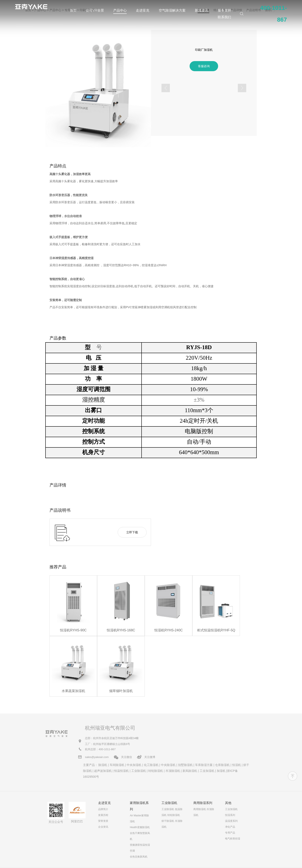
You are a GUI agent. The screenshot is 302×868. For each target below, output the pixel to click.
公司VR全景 (95, 10)
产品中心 (120, 10)
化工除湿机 (151, 765)
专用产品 (230, 833)
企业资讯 (103, 827)
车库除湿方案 (204, 765)
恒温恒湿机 (121, 771)
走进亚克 (143, 10)
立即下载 (132, 532)
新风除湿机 (190, 771)
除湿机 (103, 765)
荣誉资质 (103, 821)
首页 (73, 10)
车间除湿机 (117, 765)
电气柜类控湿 (233, 839)
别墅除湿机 (185, 765)
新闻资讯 (202, 10)
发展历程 (103, 815)
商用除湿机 (200, 809)
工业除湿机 (139, 771)
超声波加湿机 (103, 771)
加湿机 (221, 771)
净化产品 (230, 827)
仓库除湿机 (222, 765)
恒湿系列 (230, 815)
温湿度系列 (231, 821)
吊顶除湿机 (173, 771)
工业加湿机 (207, 771)
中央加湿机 (134, 765)
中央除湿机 (168, 765)
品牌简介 (103, 809)
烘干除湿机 (168, 821)
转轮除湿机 (156, 771)
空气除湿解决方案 (172, 10)
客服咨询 (204, 66)
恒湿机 (237, 765)
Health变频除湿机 (140, 827)
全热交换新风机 (139, 857)
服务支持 (224, 10)
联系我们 (224, 17)
